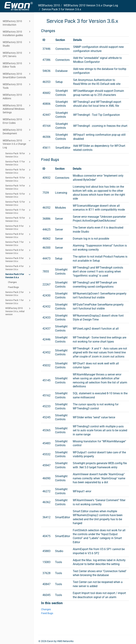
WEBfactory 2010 (49, 5)
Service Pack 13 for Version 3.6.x (18, 195)
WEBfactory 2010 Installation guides (17, 33)
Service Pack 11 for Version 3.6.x (18, 211)
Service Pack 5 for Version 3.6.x (18, 260)
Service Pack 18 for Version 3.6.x (18, 155)
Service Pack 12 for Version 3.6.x (18, 203)
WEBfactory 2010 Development (17, 131)
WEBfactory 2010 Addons (17, 96)
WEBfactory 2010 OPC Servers (17, 54)
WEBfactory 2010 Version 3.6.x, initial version (18, 311)
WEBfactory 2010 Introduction (17, 23)
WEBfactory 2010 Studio (17, 44)
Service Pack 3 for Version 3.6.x (18, 276)
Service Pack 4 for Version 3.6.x (18, 268)
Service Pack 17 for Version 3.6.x (18, 163)
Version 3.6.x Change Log (91, 5)
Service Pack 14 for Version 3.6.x (18, 187)
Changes (12, 282)
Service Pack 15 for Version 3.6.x (18, 179)
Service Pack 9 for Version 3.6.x (18, 227)
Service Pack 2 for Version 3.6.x (18, 294)
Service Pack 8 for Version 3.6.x (18, 235)
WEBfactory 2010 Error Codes (17, 121)
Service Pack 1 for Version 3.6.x (18, 302)
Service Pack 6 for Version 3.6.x (18, 251)
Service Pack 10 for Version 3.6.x (18, 219)
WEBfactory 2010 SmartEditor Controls (17, 75)
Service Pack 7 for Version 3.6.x (18, 243)
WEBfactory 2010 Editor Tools (17, 65)
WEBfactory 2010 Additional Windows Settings (17, 109)
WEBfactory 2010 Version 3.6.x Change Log (17, 144)
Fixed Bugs (13, 287)
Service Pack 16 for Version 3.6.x (18, 171)
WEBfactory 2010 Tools (17, 86)
